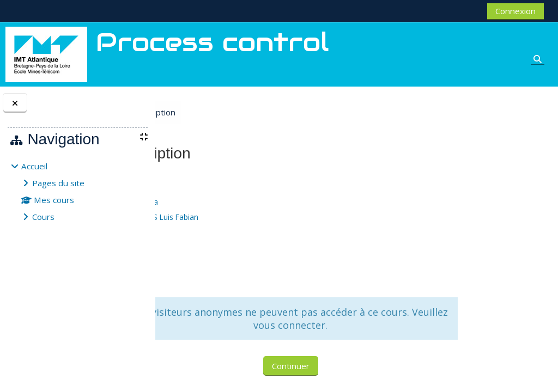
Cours (43, 217)
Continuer (351, 366)
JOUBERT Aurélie (244, 232)
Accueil (34, 166)
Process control (201, 179)
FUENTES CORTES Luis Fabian (267, 217)
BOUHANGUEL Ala (247, 202)
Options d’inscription (252, 112)
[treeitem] (77, 191)
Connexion (515, 11)
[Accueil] (46, 53)
